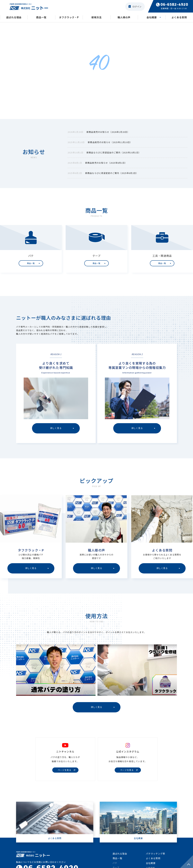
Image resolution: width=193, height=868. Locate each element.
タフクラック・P (69, 17)
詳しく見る (96, 708)
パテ (115, 864)
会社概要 (152, 17)
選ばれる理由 (14, 17)
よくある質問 (179, 17)
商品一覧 (41, 17)
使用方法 (96, 17)
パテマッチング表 (156, 855)
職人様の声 (124, 17)
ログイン (137, 7)
